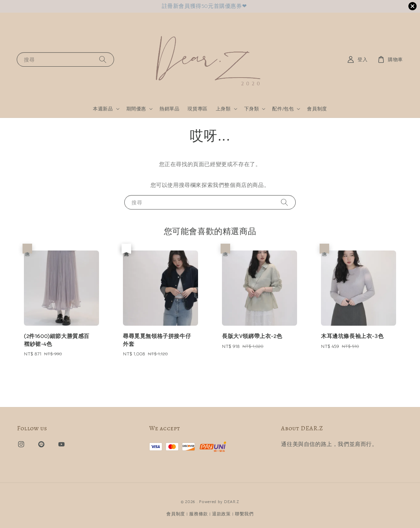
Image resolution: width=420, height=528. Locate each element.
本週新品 (103, 109)
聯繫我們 (244, 514)
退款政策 (221, 514)
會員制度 (317, 109)
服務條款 (199, 514)
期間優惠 (136, 109)
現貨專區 (197, 109)
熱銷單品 (169, 109)
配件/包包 (283, 109)
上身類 (223, 109)
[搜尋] (103, 59)
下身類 (252, 109)
